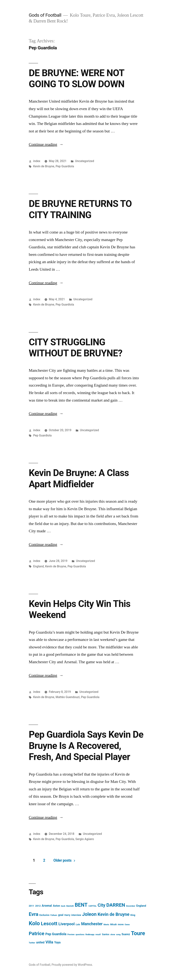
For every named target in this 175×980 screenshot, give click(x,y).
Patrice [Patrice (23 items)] (36, 933)
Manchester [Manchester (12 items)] (92, 924)
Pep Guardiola (65, 166)
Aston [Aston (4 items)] (56, 906)
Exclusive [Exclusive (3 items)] (44, 915)
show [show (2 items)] (113, 935)
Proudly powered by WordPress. (72, 965)
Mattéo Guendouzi (68, 697)
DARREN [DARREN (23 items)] (116, 905)
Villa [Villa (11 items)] (49, 942)
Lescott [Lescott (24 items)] (49, 924)
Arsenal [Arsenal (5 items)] (47, 906)
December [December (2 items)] (131, 906)
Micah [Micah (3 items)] (113, 924)
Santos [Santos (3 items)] (106, 934)
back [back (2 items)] (63, 906)
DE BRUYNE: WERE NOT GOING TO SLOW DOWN (77, 78)
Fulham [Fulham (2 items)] (54, 915)
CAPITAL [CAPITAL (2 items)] (92, 906)
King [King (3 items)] (133, 915)
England (38, 566)
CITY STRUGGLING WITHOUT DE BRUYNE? (76, 348)
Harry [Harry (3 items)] (67, 915)
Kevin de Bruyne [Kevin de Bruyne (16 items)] (114, 914)
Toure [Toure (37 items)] (138, 933)
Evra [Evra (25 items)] (33, 914)
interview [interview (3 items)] (76, 915)
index (37, 161)
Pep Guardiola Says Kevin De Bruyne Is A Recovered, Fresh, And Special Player (86, 746)
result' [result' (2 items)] (98, 935)
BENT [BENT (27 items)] (81, 905)
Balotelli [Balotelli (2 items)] (70, 906)
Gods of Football (45, 15)
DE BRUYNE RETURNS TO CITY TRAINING (80, 209)
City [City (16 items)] (101, 905)
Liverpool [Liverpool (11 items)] (67, 924)
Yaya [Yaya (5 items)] (57, 942)
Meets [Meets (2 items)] (106, 925)
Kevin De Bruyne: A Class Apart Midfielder (79, 478)
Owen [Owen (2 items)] (127, 925)
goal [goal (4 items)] (61, 915)
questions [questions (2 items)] (80, 935)
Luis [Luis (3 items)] (78, 924)
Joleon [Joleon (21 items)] (89, 914)
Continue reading (46, 144)
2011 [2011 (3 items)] (31, 906)
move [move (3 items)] (121, 924)
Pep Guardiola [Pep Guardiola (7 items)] (56, 934)
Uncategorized (85, 161)
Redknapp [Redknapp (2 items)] (90, 935)
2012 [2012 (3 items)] (38, 906)
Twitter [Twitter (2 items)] (32, 943)
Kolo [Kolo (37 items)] (34, 923)
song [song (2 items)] (118, 935)
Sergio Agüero (85, 839)
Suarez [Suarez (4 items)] (126, 934)
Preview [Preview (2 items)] (71, 935)
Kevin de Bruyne (44, 166)
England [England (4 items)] (141, 906)
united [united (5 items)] (40, 942)
